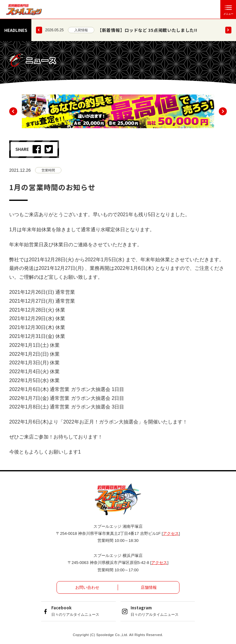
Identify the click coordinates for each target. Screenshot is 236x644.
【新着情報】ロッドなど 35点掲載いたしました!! (147, 30)
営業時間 (48, 170)
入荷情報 (81, 30)
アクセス (171, 533)
